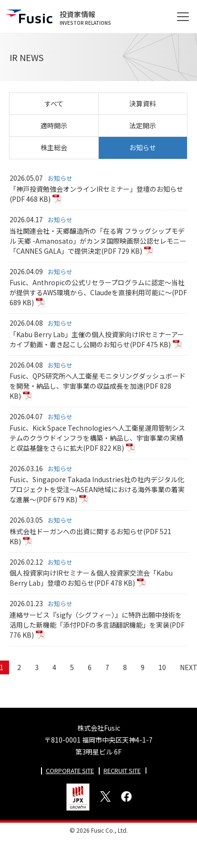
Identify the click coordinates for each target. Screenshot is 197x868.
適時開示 (54, 125)
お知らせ (143, 147)
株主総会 (54, 147)
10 (162, 667)
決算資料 (143, 103)
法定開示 (143, 125)
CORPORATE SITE (70, 770)
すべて (54, 103)
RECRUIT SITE (122, 770)
